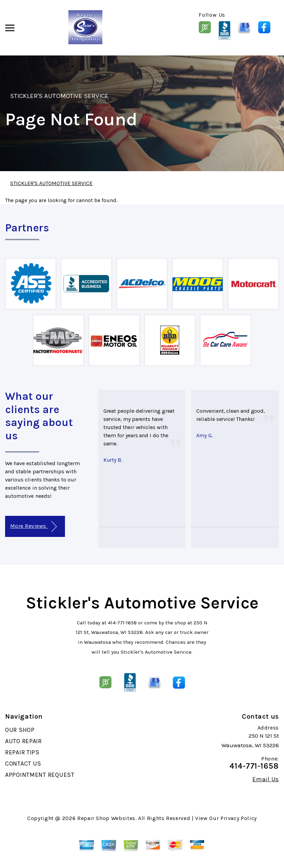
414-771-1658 (122, 623)
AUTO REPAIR (23, 741)
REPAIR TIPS (22, 752)
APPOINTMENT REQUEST (40, 775)
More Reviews (34, 527)
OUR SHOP (20, 730)
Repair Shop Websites (106, 818)
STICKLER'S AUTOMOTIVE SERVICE (59, 96)
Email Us (266, 779)
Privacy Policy (239, 818)
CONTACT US (23, 764)
